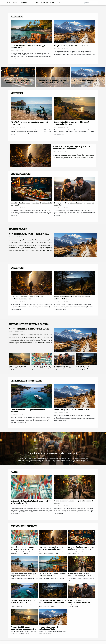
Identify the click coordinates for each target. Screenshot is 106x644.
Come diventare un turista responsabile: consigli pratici (53, 453)
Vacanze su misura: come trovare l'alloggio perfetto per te (53, 575)
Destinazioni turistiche (48, 3)
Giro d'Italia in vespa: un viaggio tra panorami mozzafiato (23, 575)
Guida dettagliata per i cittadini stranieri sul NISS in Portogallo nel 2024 (42, 368)
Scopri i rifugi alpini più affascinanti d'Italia (72, 46)
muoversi (15, 3)
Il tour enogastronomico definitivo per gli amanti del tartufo (63, 368)
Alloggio (7, 3)
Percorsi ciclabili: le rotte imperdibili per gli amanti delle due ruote (72, 123)
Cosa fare (35, 3)
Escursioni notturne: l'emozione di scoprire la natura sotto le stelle (86, 368)
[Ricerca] (91, 3)
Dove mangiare (25, 3)
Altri (59, 3)
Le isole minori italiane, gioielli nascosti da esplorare (23, 601)
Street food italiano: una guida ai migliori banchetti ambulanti (18, 82)
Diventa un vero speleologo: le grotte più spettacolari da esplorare (53, 82)
